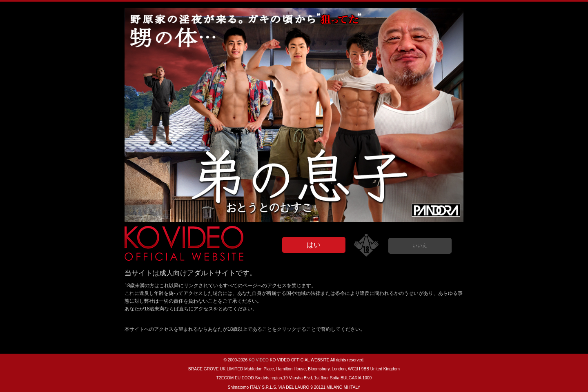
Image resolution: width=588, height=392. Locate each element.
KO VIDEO (259, 360)
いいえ (420, 246)
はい (314, 245)
